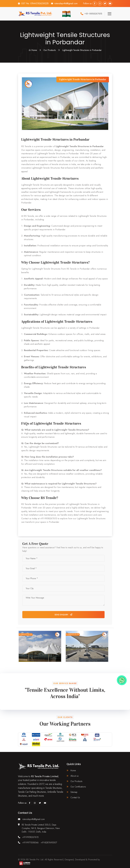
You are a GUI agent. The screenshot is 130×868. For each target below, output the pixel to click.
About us (75, 776)
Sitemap (74, 792)
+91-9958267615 (30, 837)
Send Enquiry (63, 615)
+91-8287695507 (49, 843)
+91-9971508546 (30, 843)
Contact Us (75, 797)
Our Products (50, 50)
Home (33, 50)
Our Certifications (78, 787)
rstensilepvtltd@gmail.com (66, 3)
